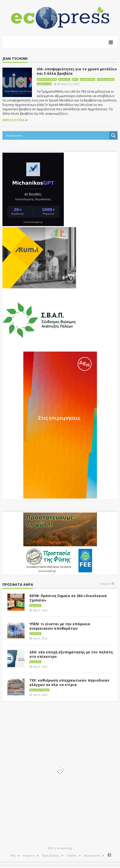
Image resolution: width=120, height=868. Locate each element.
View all (105, 584)
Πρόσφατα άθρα (18, 585)
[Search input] (57, 135)
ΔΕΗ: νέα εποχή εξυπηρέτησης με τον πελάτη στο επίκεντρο (71, 654)
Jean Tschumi (15, 59)
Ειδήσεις (64, 79)
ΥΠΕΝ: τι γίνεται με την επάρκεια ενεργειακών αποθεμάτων (60, 626)
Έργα (75, 79)
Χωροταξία (44, 84)
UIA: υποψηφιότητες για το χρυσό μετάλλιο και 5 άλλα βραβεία (77, 71)
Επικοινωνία (92, 855)
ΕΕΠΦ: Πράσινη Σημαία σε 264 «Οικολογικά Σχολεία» (68, 598)
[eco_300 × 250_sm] (39, 257)
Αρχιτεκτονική (47, 79)
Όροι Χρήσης (51, 855)
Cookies (71, 855)
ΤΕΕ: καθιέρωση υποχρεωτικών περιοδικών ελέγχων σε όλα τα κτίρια (69, 682)
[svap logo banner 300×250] (39, 319)
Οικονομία (88, 79)
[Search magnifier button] (113, 135)
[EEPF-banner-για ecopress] (60, 543)
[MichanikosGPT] (33, 189)
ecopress (29, 855)
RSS (13, 855)
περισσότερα (13, 120)
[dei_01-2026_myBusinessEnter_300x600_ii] (60, 425)
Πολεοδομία (106, 79)
